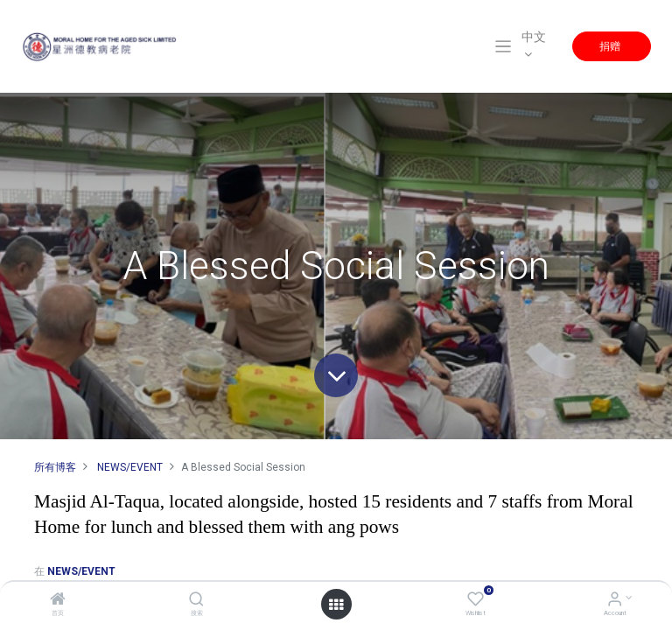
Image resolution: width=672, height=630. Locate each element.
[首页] (58, 601)
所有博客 (55, 467)
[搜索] (196, 601)
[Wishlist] (476, 601)
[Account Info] (615, 601)
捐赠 (611, 46)
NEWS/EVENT (130, 467)
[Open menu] (336, 605)
